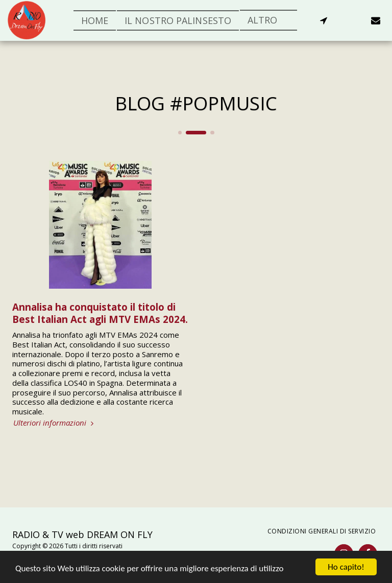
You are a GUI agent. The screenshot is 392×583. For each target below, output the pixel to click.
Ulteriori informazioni (55, 423)
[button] (324, 20)
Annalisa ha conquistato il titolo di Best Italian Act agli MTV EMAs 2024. (100, 313)
